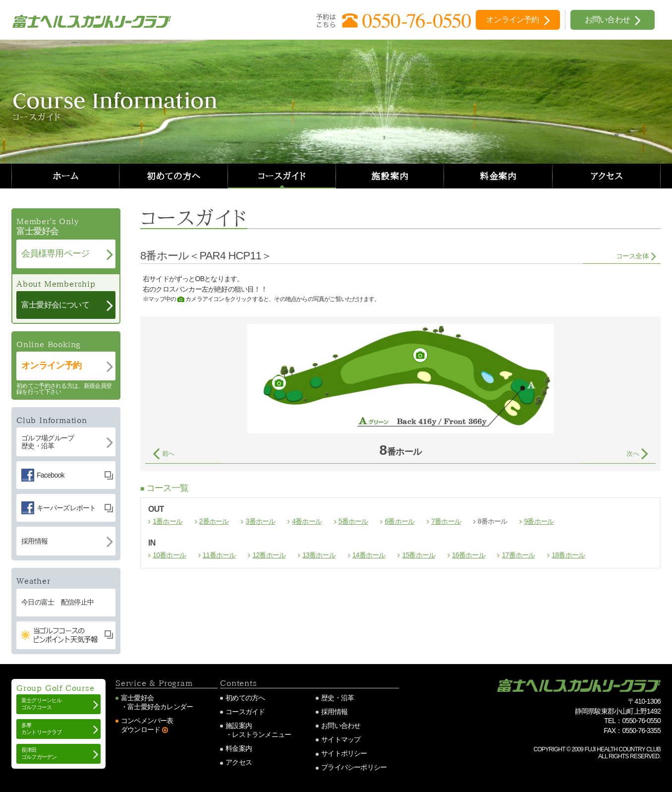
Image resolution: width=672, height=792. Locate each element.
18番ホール (568, 555)
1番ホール (168, 521)
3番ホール (261, 521)
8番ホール (493, 521)
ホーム (66, 176)
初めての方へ (173, 176)
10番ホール (169, 555)
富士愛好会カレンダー (160, 707)
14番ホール (369, 555)
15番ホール (419, 555)
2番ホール (214, 521)
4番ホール (307, 521)
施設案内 (390, 176)
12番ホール (269, 555)
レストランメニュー (261, 734)
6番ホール (399, 521)
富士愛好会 (137, 698)
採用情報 (334, 712)
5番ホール (353, 521)
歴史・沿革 (337, 698)
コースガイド (282, 176)
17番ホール (519, 555)
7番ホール (446, 521)
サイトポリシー (344, 753)
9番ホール (539, 521)
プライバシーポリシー (354, 767)
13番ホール (319, 555)
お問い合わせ (341, 726)
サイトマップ (341, 739)
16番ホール (469, 555)
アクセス (607, 176)
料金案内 (499, 176)
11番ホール (219, 555)
